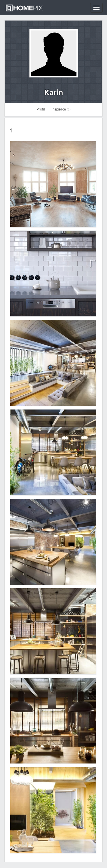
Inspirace (61, 109)
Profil (41, 109)
